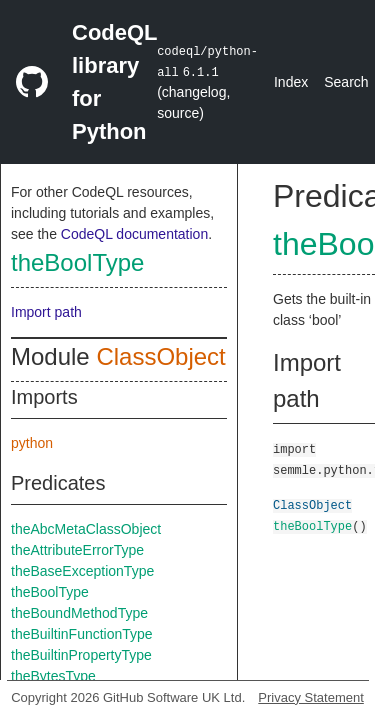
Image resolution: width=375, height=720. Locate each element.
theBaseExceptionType (82, 571)
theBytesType (53, 676)
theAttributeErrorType (77, 550)
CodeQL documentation (134, 234)
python (32, 443)
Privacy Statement (311, 697)
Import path (46, 312)
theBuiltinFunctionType (82, 634)
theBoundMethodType (79, 613)
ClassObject (160, 356)
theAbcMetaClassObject (86, 529)
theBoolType (77, 262)
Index (291, 82)
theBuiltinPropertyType (81, 655)
